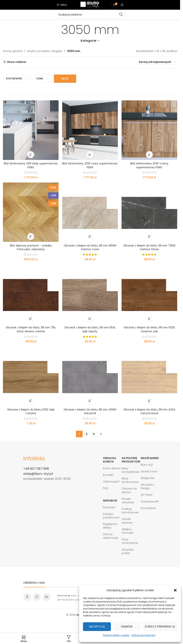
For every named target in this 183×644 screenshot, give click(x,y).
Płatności (109, 507)
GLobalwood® (150, 502)
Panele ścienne (127, 521)
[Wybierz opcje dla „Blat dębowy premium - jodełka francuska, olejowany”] (31, 237)
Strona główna (13, 51)
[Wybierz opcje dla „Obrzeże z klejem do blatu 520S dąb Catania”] (31, 401)
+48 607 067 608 (36, 469)
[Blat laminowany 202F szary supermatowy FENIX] (90, 130)
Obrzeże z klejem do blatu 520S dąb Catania (31, 411)
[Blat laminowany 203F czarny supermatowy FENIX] (149, 130)
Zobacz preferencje (160, 626)
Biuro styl (147, 465)
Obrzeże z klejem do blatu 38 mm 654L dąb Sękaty (90, 329)
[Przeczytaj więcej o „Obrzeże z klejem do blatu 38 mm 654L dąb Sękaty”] (90, 319)
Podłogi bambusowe (130, 511)
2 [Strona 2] (87, 434)
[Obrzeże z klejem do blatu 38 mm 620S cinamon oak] (149, 294)
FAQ (106, 488)
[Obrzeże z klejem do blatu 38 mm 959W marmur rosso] (90, 212)
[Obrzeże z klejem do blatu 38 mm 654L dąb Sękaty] (90, 294)
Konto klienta (112, 468)
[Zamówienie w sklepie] (158, 62)
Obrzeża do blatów (129, 490)
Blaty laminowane (130, 480)
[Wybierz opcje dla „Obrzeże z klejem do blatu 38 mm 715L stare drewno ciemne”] (31, 319)
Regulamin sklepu (110, 526)
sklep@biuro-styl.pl (38, 474)
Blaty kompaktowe (131, 470)
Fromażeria (148, 508)
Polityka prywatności (143, 635)
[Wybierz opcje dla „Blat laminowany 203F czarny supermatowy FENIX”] (149, 154)
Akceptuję (97, 626)
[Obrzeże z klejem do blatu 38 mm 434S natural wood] (149, 376)
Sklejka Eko (148, 478)
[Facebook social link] (27, 597)
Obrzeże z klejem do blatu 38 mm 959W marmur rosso (90, 247)
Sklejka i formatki (128, 531)
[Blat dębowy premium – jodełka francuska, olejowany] (31, 212)
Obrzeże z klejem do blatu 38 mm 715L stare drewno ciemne (31, 329)
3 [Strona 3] (94, 434)
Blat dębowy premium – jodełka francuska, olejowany (31, 247)
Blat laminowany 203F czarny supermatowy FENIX (149, 165)
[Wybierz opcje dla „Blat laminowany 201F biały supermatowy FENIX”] (31, 154)
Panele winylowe (128, 501)
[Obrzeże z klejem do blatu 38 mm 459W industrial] (90, 376)
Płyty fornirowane (130, 541)
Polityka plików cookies (116, 635)
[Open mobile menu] (62, 5)
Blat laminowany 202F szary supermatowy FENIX (90, 165)
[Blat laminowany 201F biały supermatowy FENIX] (31, 130)
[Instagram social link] (37, 597)
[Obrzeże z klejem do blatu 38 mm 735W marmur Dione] (149, 212)
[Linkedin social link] (47, 597)
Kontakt (108, 475)
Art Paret (147, 495)
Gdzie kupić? (111, 482)
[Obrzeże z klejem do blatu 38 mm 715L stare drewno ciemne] (31, 294)
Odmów (127, 626)
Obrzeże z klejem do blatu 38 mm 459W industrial (90, 411)
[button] (175, 590)
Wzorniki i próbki (128, 551)
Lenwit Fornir (149, 471)
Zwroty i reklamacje (110, 536)
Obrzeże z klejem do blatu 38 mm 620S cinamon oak (149, 329)
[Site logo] (90, 5)
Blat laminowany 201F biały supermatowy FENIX (31, 165)
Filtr (65, 79)
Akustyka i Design (147, 486)
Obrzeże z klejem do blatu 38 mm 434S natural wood (149, 411)
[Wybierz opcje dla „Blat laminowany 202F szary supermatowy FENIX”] (90, 154)
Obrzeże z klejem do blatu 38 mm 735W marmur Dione (149, 247)
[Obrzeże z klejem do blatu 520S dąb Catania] (31, 376)
